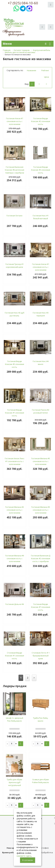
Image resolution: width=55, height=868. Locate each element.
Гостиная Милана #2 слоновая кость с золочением (15, 510)
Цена (47, 77)
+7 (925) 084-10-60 (23, 3)
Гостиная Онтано (14, 216)
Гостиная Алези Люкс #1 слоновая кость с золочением (15, 461)
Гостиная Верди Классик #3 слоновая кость (41, 170)
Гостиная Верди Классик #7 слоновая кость (41, 607)
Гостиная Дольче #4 (15, 604)
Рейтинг (45, 70)
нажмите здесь (24, 856)
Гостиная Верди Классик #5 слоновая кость (15, 364)
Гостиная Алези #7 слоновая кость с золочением (15, 121)
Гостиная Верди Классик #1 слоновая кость (15, 413)
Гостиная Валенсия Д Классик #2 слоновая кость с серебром (41, 558)
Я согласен (28, 860)
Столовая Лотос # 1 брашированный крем (41, 656)
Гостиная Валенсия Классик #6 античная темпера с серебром (15, 170)
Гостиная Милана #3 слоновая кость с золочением (41, 510)
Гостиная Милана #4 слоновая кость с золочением (15, 558)
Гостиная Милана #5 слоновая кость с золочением (41, 461)
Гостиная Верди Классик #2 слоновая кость (41, 121)
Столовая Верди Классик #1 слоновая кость (15, 656)
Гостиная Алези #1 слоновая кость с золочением (41, 267)
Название (32, 70)
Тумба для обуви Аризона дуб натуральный (14, 782)
